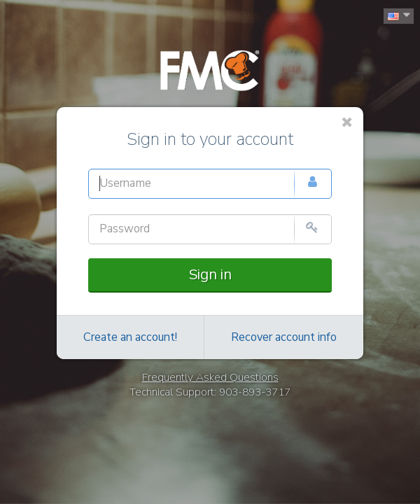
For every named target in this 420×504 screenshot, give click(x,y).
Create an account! (130, 337)
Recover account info (284, 337)
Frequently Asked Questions (210, 377)
